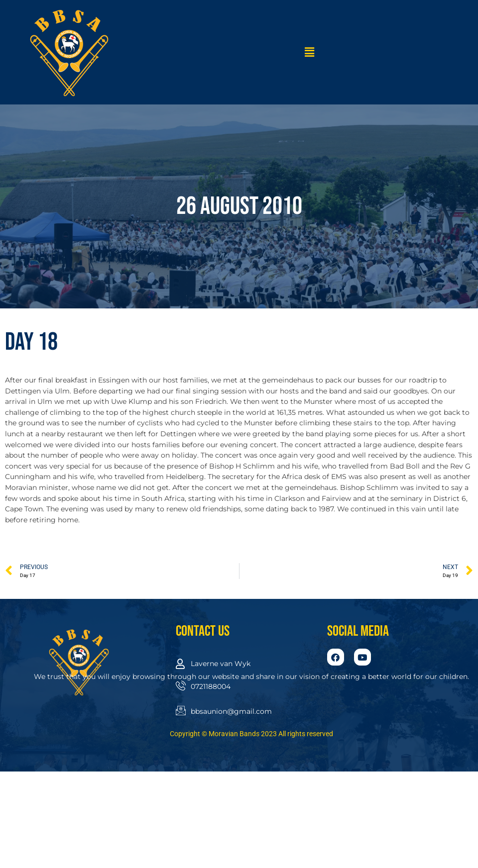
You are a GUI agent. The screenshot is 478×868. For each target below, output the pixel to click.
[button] (310, 52)
